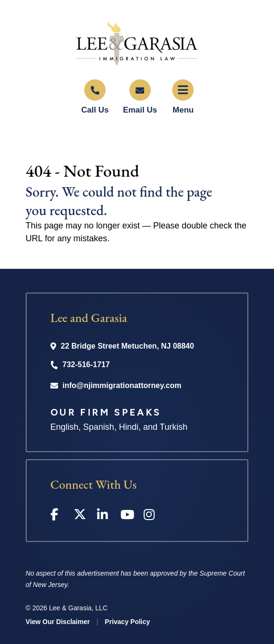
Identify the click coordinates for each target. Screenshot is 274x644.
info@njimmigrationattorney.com (122, 385)
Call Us (95, 110)
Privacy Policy (127, 622)
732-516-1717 (86, 365)
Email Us (140, 110)
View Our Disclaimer (58, 622)
